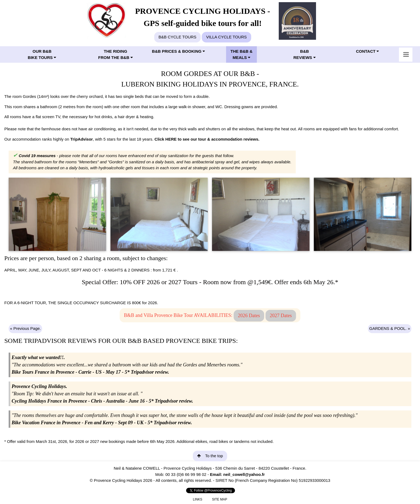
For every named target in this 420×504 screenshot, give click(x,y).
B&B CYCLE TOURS (177, 37)
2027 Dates (281, 316)
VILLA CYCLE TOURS (226, 37)
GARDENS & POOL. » (390, 328)
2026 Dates (249, 316)
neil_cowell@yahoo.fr (244, 474)
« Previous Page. (25, 328)
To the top (210, 456)
